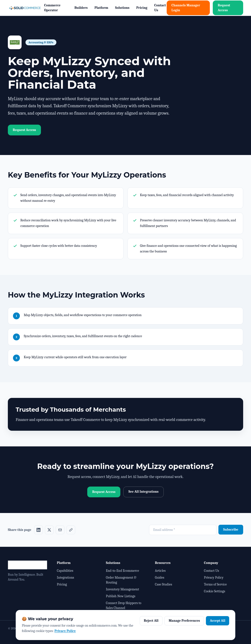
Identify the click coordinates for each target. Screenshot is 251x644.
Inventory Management (122, 589)
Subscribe (231, 530)
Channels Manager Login (186, 8)
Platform (101, 8)
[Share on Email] (60, 530)
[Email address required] (183, 530)
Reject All (151, 621)
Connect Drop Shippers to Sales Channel (124, 605)
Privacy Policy (214, 578)
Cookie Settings (214, 591)
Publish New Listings (121, 596)
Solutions (122, 8)
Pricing (142, 8)
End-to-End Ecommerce (122, 571)
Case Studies (163, 584)
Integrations (65, 578)
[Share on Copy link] (71, 530)
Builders (81, 8)
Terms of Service (215, 584)
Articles (160, 571)
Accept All (218, 621)
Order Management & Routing (121, 580)
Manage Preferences (184, 621)
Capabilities (65, 571)
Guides (160, 578)
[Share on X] (49, 530)
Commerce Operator (52, 8)
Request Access (224, 8)
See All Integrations (144, 492)
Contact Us (160, 8)
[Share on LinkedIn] (38, 530)
